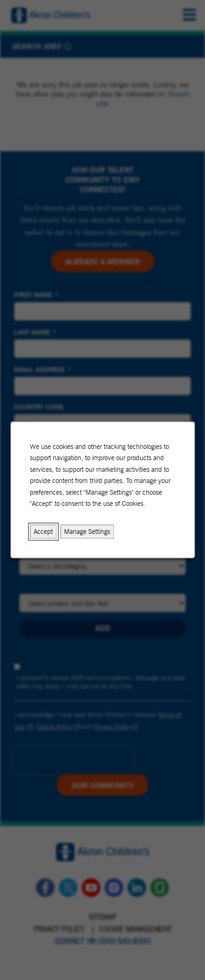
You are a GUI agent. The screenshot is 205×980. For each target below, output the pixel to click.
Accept (43, 531)
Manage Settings (87, 531)
